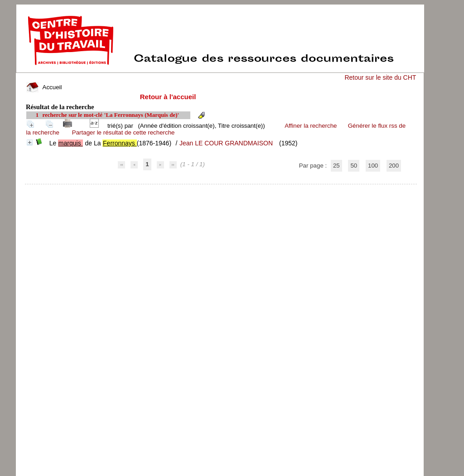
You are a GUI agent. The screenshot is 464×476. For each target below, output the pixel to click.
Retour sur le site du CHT (380, 77)
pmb (221, 190)
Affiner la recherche (311, 126)
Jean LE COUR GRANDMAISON (226, 143)
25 (336, 166)
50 (354, 166)
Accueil (44, 87)
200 (394, 166)
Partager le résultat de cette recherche (123, 132)
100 (373, 166)
